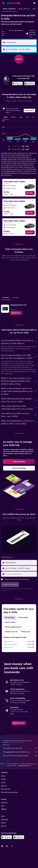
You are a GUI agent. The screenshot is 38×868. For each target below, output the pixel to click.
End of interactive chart (1, 140)
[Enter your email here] (21, 574)
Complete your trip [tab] (11, 632)
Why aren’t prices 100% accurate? (20, 756)
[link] (30, 193)
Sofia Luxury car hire (10, 645)
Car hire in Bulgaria (12, 764)
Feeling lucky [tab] (26, 632)
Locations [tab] (16, 298)
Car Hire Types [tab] (10, 618)
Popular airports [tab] (10, 622)
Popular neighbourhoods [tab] (13, 627)
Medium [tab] (13, 117)
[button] (3, 3)
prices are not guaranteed (16, 742)
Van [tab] (33, 117)
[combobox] (4, 34)
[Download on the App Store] (30, 84)
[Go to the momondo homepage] (13, 3)
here (30, 372)
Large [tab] (21, 117)
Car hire (2, 764)
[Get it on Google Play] (17, 84)
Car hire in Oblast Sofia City (28, 764)
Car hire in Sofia (11, 766)
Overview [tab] (6, 298)
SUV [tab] (27, 117)
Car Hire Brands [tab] (23, 618)
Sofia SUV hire (8, 647)
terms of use (27, 589)
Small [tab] (5, 117)
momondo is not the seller (20, 748)
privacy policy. (5, 591)
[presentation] (30, 83)
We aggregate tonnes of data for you (20, 752)
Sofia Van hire (8, 642)
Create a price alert (16, 712)
